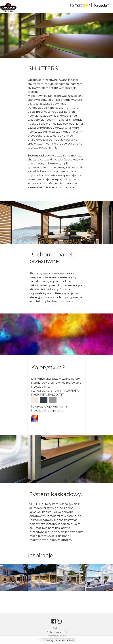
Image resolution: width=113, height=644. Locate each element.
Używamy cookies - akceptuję (58, 640)
